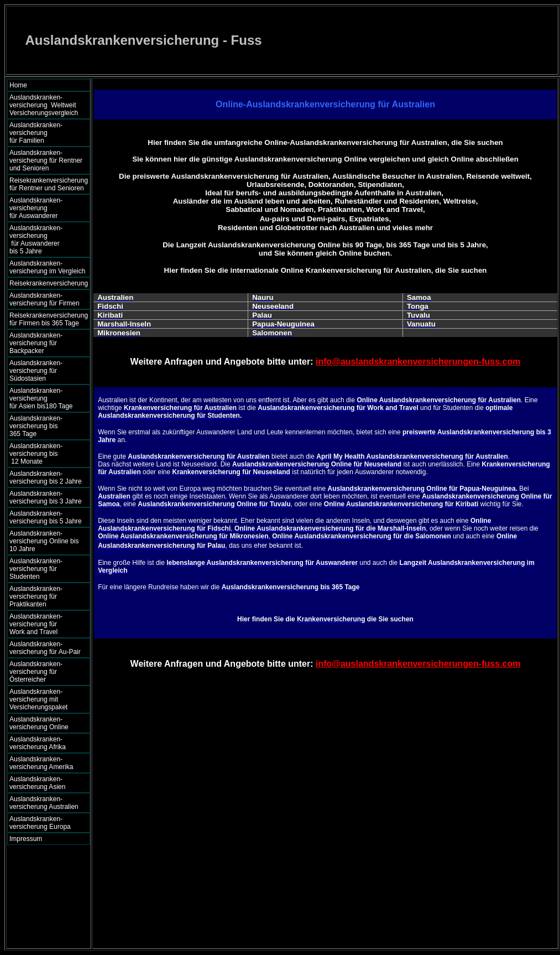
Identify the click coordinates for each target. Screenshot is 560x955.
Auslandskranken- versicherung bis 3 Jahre (46, 497)
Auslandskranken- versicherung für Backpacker (36, 343)
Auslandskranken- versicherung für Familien (46, 133)
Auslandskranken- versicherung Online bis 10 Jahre (44, 541)
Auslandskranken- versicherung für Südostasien (36, 371)
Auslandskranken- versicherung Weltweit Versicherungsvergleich (44, 105)
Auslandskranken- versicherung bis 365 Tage (46, 426)
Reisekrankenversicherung (49, 283)
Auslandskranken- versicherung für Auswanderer (47, 208)
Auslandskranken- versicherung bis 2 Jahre (46, 477)
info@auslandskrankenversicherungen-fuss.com (418, 362)
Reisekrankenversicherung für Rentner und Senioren (49, 184)
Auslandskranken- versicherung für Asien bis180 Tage (47, 398)
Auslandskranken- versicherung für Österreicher (36, 672)
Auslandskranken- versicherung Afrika (38, 743)
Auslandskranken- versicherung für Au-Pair (45, 648)
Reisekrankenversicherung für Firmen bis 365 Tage (49, 319)
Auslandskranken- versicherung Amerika (41, 763)
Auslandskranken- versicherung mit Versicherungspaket (38, 699)
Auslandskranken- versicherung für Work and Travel (42, 624)
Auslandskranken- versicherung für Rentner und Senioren (46, 160)
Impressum (26, 839)
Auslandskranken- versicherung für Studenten (36, 569)
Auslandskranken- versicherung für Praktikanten (36, 596)
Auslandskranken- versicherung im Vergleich (47, 267)
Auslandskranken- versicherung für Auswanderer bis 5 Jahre (46, 240)
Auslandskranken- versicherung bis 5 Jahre (46, 517)
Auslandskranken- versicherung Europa (40, 823)
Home (18, 85)
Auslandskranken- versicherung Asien (37, 783)
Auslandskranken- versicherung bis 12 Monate (44, 454)
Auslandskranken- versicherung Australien (44, 803)
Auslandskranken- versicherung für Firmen (45, 299)
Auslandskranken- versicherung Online (39, 723)
